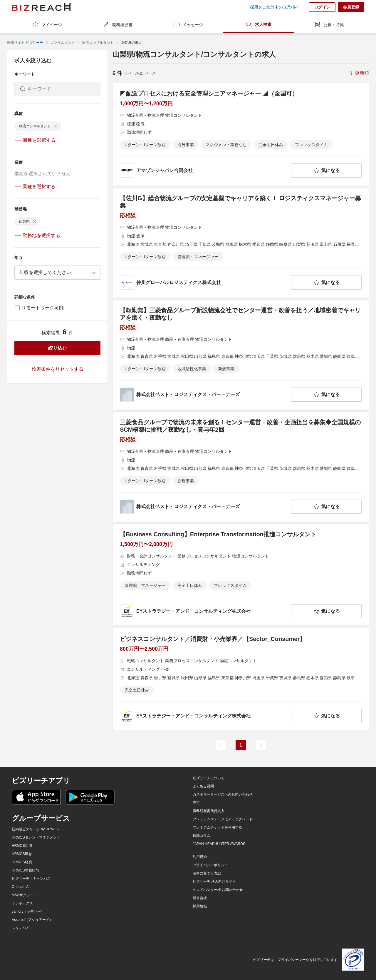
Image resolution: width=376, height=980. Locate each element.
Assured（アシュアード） (32, 920)
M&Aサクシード (24, 895)
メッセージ (188, 25)
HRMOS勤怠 (22, 854)
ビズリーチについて (209, 778)
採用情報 (200, 906)
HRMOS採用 (22, 846)
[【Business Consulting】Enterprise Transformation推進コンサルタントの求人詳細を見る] (241, 575)
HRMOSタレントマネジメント (36, 837)
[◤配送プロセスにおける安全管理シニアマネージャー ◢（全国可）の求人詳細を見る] (241, 134)
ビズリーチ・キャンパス (31, 879)
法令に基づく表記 (207, 873)
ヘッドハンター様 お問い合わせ (218, 890)
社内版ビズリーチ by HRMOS (35, 829)
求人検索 (258, 24)
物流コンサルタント (98, 43)
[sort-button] (358, 73)
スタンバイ (21, 928)
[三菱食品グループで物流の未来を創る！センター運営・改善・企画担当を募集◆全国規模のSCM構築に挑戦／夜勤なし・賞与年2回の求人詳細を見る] (241, 466)
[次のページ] (261, 745)
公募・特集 (329, 25)
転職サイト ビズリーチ (25, 43)
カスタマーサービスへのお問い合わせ (223, 794)
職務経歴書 (117, 25)
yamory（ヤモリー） (28, 911)
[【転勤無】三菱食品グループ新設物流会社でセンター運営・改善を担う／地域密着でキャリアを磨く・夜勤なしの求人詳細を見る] (241, 354)
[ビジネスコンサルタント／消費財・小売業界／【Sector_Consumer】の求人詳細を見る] (241, 679)
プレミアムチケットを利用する (217, 827)
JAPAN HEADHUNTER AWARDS (219, 844)
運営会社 (200, 898)
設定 (196, 803)
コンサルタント (63, 43)
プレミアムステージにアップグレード (223, 819)
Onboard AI (21, 887)
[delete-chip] (56, 126)
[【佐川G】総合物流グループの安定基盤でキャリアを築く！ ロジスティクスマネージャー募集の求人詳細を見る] (241, 242)
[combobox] (57, 273)
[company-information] (204, 171)
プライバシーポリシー (210, 865)
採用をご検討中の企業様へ (275, 7)
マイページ (47, 25)
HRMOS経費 (22, 862)
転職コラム (202, 836)
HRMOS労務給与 (25, 870)
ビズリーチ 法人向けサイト (214, 882)
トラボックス (22, 903)
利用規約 (200, 857)
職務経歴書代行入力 (209, 811)
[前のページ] (221, 745)
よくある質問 (203, 786)
